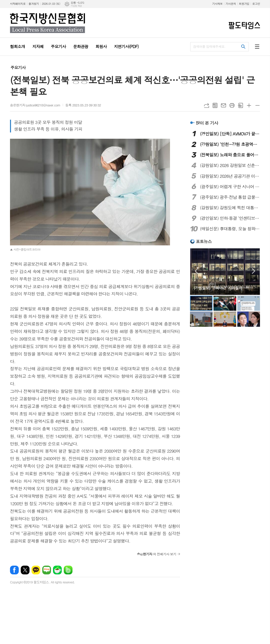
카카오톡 (36, 562)
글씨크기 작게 (257, 105)
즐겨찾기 (34, 4)
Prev (196, 271)
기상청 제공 (76, 6)
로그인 (256, 4)
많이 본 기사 (207, 123)
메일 (223, 105)
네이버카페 (57, 562)
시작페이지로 (18, 4)
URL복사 (206, 105)
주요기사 (18, 67)
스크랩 (240, 105)
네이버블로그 (47, 562)
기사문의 (231, 4)
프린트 (232, 105)
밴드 (68, 562)
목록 (215, 105)
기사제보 (217, 4)
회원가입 (244, 4)
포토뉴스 (204, 241)
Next (254, 271)
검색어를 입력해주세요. (209, 46)
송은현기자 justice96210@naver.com (35, 105)
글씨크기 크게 (249, 105)
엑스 (25, 562)
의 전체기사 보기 (156, 546)
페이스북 (14, 562)
